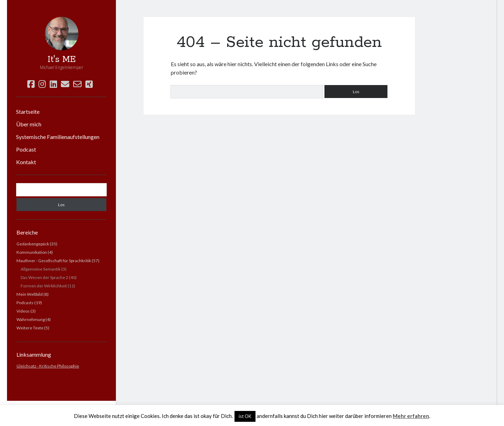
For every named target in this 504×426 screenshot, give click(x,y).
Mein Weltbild (30, 294)
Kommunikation (32, 252)
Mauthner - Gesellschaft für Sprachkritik (54, 261)
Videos (23, 311)
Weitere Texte (30, 328)
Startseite (28, 111)
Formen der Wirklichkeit (44, 286)
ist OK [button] (245, 416)
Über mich (29, 124)
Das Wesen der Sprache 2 (44, 277)
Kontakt (26, 162)
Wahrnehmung (31, 319)
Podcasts (25, 303)
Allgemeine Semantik (41, 269)
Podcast (26, 149)
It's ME (62, 60)
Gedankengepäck (33, 244)
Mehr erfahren (411, 416)
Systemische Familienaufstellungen (58, 137)
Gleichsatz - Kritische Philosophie (48, 366)
